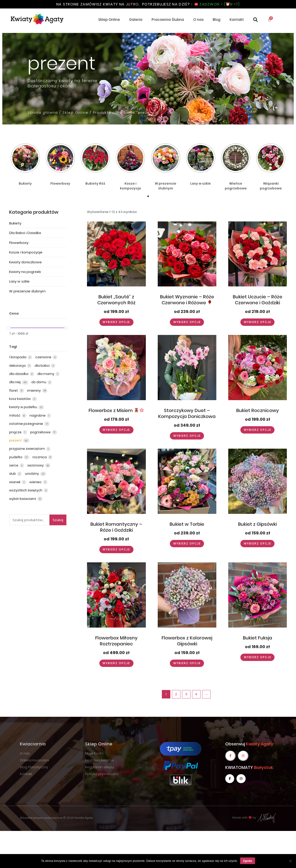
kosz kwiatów (20, 399)
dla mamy (46, 374)
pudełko (16, 457)
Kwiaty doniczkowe (25, 262)
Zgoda (248, 861)
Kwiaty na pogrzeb (25, 272)
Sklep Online (109, 20)
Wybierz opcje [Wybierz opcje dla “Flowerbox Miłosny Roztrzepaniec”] (116, 663)
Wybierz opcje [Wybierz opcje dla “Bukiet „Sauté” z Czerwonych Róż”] (116, 322)
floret (14, 391)
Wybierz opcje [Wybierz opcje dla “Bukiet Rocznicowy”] (258, 430)
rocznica (40, 457)
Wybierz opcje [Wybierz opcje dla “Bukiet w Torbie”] (187, 543)
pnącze (16, 432)
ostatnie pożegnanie (26, 424)
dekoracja (18, 366)
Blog (217, 20)
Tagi (13, 347)
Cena (14, 313)
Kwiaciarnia (33, 744)
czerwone (44, 357)
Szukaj (58, 520)
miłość (15, 415)
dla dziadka (19, 374)
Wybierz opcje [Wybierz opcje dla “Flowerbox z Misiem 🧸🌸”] (116, 430)
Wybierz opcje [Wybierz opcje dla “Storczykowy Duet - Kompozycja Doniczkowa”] (187, 436)
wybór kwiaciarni (23, 499)
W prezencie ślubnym (27, 291)
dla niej (15, 382)
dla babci (42, 366)
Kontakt (237, 20)
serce (14, 465)
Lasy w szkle (19, 281)
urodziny (32, 474)
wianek (15, 482)
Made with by (254, 818)
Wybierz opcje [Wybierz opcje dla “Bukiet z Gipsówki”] (258, 543)
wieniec (36, 482)
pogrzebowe (41, 432)
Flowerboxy (19, 243)
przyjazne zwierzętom (27, 449)
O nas (198, 20)
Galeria (136, 20)
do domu (39, 382)
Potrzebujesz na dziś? (191, 4)
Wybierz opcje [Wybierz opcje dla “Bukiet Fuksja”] (258, 657)
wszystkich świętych (26, 490)
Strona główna (43, 112)
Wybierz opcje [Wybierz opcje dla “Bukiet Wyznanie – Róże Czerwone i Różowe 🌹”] (187, 322)
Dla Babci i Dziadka (25, 233)
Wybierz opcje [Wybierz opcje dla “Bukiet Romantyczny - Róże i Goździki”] (116, 549)
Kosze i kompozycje (26, 252)
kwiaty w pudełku (23, 407)
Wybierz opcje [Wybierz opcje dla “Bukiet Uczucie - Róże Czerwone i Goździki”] (258, 322)
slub (13, 474)
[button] (148, 196)
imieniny (34, 391)
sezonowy (36, 465)
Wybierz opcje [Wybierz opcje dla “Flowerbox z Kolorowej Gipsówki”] (187, 663)
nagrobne (38, 415)
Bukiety (15, 223)
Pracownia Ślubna (168, 20)
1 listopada (18, 357)
